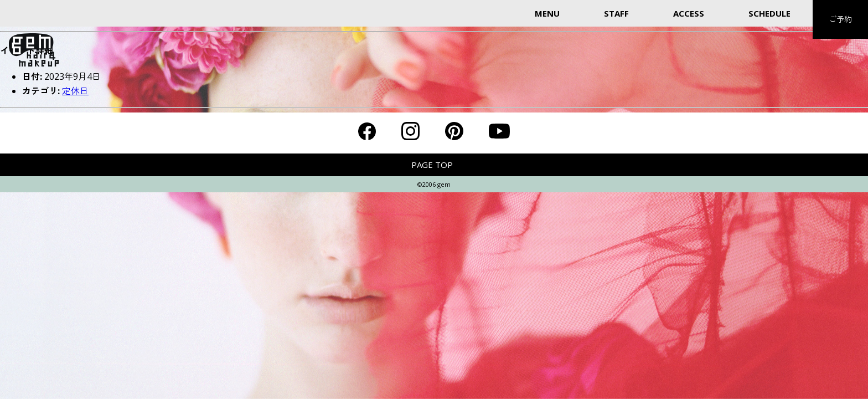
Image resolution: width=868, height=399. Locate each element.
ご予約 (840, 19)
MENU (547, 13)
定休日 (75, 91)
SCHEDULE (769, 13)
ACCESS (689, 13)
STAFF (616, 13)
